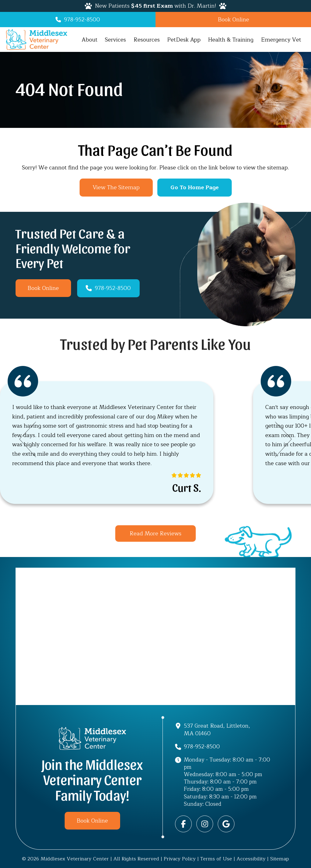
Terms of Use (216, 859)
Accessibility (251, 859)
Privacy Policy (180, 859)
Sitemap (280, 859)
